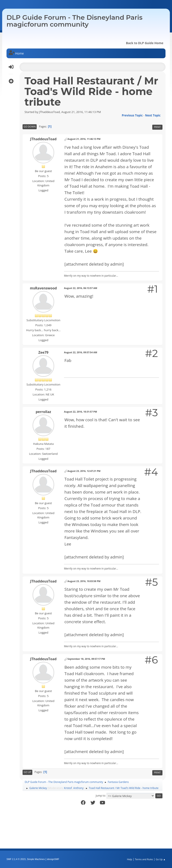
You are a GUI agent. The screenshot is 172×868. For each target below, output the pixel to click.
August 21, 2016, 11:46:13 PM (84, 139)
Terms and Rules (144, 859)
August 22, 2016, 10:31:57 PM (80, 412)
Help (129, 859)
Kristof (68, 788)
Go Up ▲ (161, 859)
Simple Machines (36, 859)
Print (157, 127)
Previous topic (132, 115)
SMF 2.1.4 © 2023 (16, 859)
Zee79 (43, 352)
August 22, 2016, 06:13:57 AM (81, 288)
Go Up (27, 772)
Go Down (30, 127)
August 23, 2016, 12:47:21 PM (84, 471)
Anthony (78, 788)
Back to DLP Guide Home (145, 43)
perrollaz (43, 412)
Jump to (100, 796)
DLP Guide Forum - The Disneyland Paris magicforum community (75, 21)
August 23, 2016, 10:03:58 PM (84, 581)
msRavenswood (43, 288)
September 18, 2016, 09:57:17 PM (86, 659)
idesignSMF (53, 859)
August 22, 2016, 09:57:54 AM (81, 352)
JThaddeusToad (43, 139)
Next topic (153, 115)
